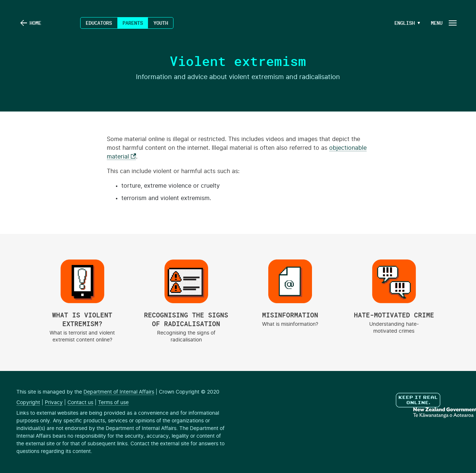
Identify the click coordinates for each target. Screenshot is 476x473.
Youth (161, 23)
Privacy (54, 403)
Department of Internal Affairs (119, 392)
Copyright (28, 403)
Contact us (80, 403)
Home (35, 23)
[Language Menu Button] (405, 23)
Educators (99, 23)
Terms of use (113, 403)
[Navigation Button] (443, 23)
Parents (133, 23)
